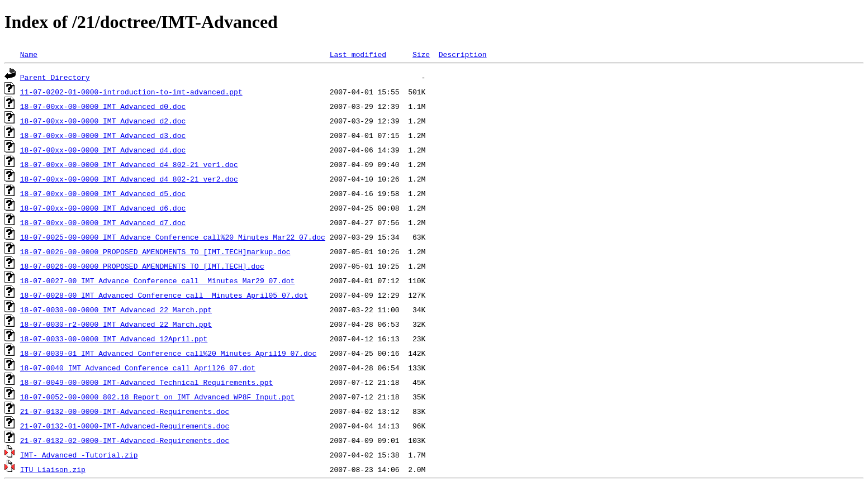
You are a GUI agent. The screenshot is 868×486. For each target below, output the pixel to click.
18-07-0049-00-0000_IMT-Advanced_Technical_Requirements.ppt (146, 382)
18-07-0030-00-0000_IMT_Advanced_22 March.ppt (116, 309)
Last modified (358, 54)
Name (29, 54)
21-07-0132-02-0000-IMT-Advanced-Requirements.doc (125, 440)
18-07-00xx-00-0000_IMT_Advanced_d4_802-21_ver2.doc (129, 179)
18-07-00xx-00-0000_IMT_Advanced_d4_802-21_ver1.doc (129, 164)
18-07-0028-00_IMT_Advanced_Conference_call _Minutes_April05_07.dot (164, 295)
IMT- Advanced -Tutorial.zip (79, 455)
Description (463, 54)
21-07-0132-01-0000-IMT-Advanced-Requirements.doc (125, 426)
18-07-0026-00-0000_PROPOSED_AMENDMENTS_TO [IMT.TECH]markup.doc (155, 251)
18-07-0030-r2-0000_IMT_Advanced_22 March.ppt (116, 324)
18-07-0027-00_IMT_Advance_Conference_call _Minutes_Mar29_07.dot (157, 280)
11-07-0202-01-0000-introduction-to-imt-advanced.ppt (131, 92)
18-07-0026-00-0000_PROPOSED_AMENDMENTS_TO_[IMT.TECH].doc (142, 266)
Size (421, 54)
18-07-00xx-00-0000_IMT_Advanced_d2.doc (103, 121)
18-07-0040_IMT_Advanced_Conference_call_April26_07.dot (138, 368)
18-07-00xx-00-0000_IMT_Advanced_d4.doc (103, 150)
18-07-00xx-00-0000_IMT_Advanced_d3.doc (103, 135)
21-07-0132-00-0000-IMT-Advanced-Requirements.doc (125, 411)
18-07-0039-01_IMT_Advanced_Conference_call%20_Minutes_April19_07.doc (168, 353)
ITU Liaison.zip (53, 469)
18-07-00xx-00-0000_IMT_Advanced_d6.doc (103, 208)
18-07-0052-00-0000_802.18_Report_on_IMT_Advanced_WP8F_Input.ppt (157, 397)
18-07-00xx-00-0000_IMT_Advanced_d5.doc (103, 193)
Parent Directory (55, 77)
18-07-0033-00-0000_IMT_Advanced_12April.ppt (114, 339)
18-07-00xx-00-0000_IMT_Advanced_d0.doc (103, 106)
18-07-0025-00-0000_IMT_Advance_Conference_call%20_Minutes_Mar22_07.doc (173, 237)
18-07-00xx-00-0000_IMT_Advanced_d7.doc (103, 222)
